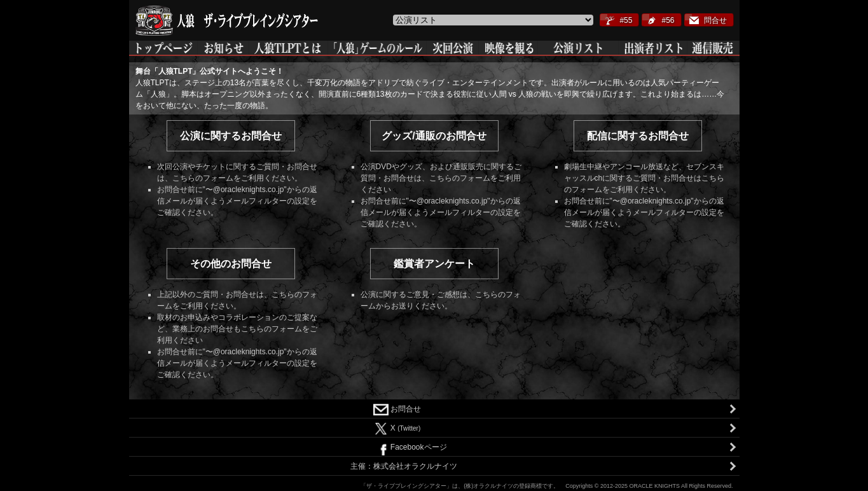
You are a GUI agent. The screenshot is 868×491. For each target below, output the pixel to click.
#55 (626, 20)
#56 (668, 20)
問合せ (715, 20)
